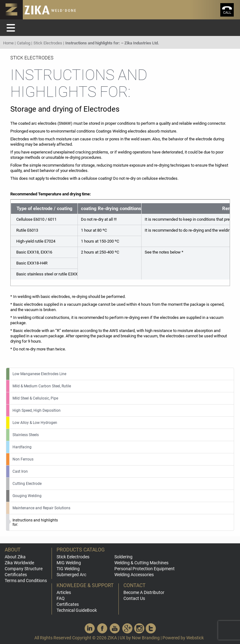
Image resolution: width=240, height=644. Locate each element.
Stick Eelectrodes (73, 557)
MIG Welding (69, 563)
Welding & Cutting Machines (141, 563)
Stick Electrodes (48, 43)
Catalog (24, 43)
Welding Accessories (134, 575)
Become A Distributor (144, 592)
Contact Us (134, 598)
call (227, 13)
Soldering (123, 557)
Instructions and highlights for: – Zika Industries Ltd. (112, 43)
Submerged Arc (71, 575)
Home (8, 43)
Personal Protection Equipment (145, 569)
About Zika (15, 557)
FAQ (61, 598)
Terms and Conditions (26, 581)
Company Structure (24, 569)
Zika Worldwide (19, 563)
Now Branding (146, 638)
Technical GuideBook (77, 610)
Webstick (195, 638)
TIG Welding (68, 569)
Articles (64, 592)
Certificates (16, 575)
